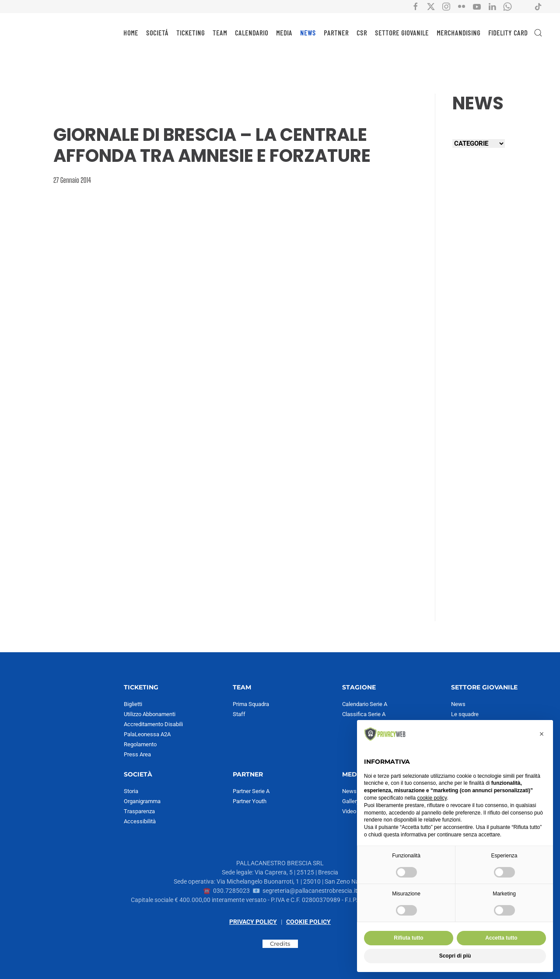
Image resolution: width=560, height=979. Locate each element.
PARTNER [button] (336, 33)
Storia (131, 791)
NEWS (308, 33)
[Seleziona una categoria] (479, 143)
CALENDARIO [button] (252, 33)
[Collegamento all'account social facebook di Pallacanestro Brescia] (416, 6)
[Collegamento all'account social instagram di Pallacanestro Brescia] (446, 6)
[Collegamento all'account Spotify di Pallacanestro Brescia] (523, 6)
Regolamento (140, 744)
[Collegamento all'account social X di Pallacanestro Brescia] (431, 6)
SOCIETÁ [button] (157, 33)
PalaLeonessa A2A (147, 734)
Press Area (137, 754)
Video (349, 811)
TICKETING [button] (191, 33)
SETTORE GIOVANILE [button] (402, 33)
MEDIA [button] (284, 33)
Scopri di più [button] (455, 956)
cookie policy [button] (432, 798)
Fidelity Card (508, 33)
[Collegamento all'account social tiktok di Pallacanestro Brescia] (538, 6)
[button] (538, 33)
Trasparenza (139, 811)
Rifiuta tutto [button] (408, 938)
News (458, 704)
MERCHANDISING (458, 33)
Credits (280, 944)
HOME (131, 33)
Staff (239, 714)
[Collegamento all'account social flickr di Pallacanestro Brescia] (462, 6)
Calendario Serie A (365, 704)
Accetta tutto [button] (501, 938)
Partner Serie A (251, 791)
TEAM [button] (220, 33)
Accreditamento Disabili (153, 724)
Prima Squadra (251, 704)
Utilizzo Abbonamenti (150, 714)
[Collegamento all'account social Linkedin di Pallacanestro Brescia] (492, 6)
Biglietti (133, 704)
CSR (362, 33)
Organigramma (142, 801)
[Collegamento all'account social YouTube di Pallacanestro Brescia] (477, 6)
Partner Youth (250, 801)
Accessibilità (140, 821)
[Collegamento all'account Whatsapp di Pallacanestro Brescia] (507, 6)
